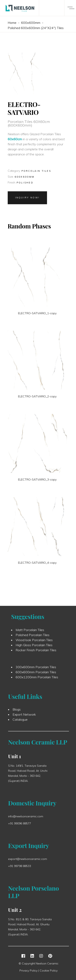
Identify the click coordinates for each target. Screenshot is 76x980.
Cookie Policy (49, 971)
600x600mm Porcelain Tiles (36, 674)
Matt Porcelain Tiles (30, 631)
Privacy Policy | (30, 971)
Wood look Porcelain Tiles (34, 642)
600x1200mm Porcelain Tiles (37, 679)
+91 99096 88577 (20, 825)
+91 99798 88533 (20, 867)
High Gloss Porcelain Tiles (34, 647)
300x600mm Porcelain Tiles (36, 669)
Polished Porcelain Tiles (33, 637)
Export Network (24, 716)
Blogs (17, 711)
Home (12, 23)
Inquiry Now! (27, 198)
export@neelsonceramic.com (28, 860)
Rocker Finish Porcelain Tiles (36, 652)
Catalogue (20, 721)
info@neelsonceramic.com (26, 818)
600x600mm (31, 23)
